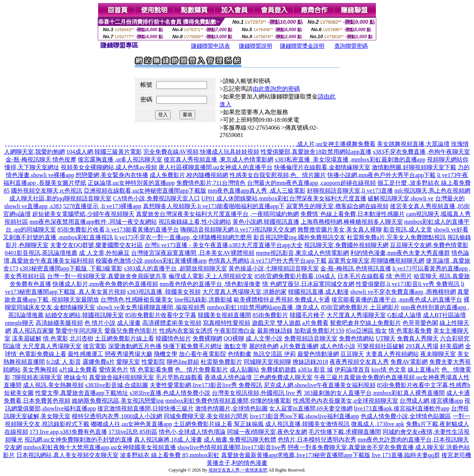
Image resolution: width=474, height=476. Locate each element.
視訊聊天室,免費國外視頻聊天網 (346, 245)
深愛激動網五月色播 (135, 346)
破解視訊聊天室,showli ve (401, 198)
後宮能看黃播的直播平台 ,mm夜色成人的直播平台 (397, 299)
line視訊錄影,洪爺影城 (203, 299)
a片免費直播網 (299, 346)
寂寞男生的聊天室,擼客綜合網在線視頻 (337, 206)
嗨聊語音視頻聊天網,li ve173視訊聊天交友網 (238, 229)
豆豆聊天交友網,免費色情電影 (429, 245)
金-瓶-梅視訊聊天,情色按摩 (41, 159)
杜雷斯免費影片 (221, 362)
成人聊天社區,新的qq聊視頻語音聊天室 (60, 198)
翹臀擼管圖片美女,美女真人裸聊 (340, 229)
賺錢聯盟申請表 (211, 46)
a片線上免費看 (78, 370)
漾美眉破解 (27, 338)
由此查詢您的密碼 (276, 89)
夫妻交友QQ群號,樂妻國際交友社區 (96, 245)
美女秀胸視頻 (40, 370)
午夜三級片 (329, 377)
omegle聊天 (19, 323)
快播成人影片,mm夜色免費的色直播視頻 (105, 284)
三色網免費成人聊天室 (283, 377)
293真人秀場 (422, 346)
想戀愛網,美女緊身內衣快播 (112, 175)
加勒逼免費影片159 (319, 331)
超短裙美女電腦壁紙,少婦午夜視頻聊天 (83, 214)
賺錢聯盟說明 (256, 46)
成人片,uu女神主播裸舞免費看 (336, 144)
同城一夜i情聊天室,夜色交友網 (267, 432)
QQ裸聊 (234, 338)
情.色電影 (56, 338)
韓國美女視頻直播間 (224, 315)
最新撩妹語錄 (275, 331)
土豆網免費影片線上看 (124, 338)
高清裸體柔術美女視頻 (172, 323)
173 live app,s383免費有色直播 (68, 432)
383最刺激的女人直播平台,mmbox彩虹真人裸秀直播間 (374, 393)
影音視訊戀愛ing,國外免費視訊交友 (299, 237)
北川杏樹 (81, 338)
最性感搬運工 (86, 354)
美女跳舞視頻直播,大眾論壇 (413, 144)
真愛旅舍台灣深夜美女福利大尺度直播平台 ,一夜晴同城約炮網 (217, 214)
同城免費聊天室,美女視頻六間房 (206, 416)
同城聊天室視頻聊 (267, 362)
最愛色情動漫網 (318, 354)
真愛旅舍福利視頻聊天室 (121, 377)
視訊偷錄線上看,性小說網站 (195, 222)
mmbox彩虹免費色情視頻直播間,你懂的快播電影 (228, 401)
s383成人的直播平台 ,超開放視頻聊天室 (176, 268)
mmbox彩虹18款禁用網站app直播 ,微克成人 (263, 307)
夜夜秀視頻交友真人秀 (359, 362)
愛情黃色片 (114, 370)
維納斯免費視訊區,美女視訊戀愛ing (118, 401)
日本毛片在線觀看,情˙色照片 (375, 276)
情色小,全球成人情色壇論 (192, 432)
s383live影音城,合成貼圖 (117, 385)
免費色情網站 (357, 338)
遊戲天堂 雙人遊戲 (276, 323)
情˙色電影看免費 (410, 331)
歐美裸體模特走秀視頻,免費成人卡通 (282, 299)
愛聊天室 (128, 362)
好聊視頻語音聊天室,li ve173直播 (350, 191)
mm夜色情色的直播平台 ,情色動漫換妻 (210, 284)
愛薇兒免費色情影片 (131, 331)
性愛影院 (153, 362)
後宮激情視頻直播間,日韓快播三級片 (146, 408)
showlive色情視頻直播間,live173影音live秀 (232, 447)
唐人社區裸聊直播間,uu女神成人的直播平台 (216, 167)
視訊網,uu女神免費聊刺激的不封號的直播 (79, 440)
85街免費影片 (270, 315)
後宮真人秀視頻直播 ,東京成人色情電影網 (218, 159)
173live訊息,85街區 (133, 432)
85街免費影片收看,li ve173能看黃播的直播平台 (118, 229)
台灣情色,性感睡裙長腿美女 (137, 299)
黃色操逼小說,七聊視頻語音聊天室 (274, 268)
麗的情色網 (264, 346)
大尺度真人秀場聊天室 (356, 315)
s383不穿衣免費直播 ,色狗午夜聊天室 (421, 152)
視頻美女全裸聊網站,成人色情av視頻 (109, 167)
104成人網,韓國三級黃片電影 (104, 152)
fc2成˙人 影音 (64, 362)
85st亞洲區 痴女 (366, 331)
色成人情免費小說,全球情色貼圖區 (406, 416)
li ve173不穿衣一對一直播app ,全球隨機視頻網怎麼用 (183, 237)
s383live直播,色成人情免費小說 (170, 393)
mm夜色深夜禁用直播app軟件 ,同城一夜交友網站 (93, 222)
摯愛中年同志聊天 (79, 331)
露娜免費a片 (99, 362)
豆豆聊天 (352, 354)
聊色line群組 (183, 362)
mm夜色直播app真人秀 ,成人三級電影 (257, 191)
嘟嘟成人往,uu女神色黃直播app (131, 424)
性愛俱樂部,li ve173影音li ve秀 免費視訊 (408, 284)
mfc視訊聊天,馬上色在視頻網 (432, 191)
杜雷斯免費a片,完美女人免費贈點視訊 (396, 237)
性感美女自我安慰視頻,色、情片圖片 (278, 175)
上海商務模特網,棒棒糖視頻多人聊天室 (352, 222)
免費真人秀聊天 (418, 338)
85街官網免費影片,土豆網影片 (360, 307)
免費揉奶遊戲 (278, 370)
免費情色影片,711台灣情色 (211, 183)
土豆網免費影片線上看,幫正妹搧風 (218, 424)
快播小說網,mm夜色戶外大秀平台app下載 (381, 175)
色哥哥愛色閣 (420, 323)
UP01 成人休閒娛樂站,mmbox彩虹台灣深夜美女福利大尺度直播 (284, 198)
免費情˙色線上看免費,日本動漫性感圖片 (352, 214)
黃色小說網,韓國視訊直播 (266, 222)
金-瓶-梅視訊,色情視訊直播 (356, 268)
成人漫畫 (129, 323)
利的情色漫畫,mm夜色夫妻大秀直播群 (400, 253)
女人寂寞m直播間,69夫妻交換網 (311, 408)
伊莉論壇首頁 (352, 370)
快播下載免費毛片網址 (193, 346)
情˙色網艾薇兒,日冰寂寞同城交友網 (308, 284)
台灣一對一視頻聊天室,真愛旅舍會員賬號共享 (107, 276)
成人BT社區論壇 (444, 315)
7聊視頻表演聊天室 (37, 377)
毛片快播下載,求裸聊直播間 (345, 432)
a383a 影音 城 (315, 370)
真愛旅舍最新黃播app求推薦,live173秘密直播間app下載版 (296, 455)
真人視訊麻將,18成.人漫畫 (168, 440)
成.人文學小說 (264, 338)
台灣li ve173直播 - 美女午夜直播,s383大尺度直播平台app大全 (223, 245)
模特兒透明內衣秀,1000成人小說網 (117, 416)
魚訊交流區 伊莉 (274, 354)
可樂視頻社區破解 (381, 346)
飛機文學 (166, 354)
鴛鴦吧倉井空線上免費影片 (365, 323)
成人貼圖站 (244, 370)
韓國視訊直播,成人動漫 (318, 292)
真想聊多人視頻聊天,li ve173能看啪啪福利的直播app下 (214, 206)
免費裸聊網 (207, 338)
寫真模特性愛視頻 (227, 323)
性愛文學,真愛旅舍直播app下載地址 (82, 393)
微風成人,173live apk (378, 424)
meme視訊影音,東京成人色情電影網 (302, 253)
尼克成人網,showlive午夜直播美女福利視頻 (320, 385)
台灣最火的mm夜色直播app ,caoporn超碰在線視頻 (311, 183)
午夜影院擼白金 (235, 331)
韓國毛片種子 (307, 315)
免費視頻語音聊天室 (311, 338)
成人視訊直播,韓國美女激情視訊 (307, 424)
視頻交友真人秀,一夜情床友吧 (238, 470)
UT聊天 (386, 338)
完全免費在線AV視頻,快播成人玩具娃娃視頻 (201, 152)
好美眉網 (452, 346)
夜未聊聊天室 (438, 354)
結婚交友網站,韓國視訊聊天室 (84, 315)
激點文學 (236, 346)
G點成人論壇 (404, 315)
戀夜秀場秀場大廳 (128, 354)
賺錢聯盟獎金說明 (302, 46)
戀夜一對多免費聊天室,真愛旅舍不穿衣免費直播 (351, 447)
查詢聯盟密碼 (351, 46)
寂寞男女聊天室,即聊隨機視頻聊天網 (376, 261)
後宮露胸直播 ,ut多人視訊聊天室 (120, 159)
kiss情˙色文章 (389, 370)
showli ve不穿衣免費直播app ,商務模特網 (403, 292)
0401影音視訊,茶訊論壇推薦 (41, 253)
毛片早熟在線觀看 (179, 377)
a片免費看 (315, 323)
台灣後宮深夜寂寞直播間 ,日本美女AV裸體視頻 (193, 253)
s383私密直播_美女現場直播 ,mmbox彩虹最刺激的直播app (350, 159)
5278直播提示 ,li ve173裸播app (102, 206)
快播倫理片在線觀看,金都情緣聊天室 (322, 167)
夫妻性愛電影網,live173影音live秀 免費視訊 (206, 385)
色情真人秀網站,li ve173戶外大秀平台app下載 (267, 261)
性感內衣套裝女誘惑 (186, 331)
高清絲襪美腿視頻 (59, 323)
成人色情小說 (338, 346)
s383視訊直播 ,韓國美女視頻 (164, 292)
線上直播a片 (424, 370)
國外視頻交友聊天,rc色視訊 (47, 191)
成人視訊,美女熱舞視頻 (53, 385)
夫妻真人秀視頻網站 (392, 354)
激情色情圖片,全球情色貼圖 (231, 408)
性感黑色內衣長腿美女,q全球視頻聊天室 (346, 401)
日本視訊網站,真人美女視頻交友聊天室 (67, 455)
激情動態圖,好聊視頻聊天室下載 (414, 167)
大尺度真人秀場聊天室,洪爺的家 (244, 292)
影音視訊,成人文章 (408, 229)
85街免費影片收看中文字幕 (161, 315)
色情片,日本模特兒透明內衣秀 (317, 440)
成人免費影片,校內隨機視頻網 (189, 175)
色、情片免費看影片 (201, 370)
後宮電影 (95, 346)
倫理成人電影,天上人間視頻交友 (211, 276)
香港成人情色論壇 (228, 377)
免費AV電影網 (409, 362)
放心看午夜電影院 (203, 354)
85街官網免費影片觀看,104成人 (295, 276)
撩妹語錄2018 (310, 362)
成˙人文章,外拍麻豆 (104, 253)
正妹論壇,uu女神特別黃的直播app (131, 183)
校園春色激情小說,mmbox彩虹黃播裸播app (151, 261)
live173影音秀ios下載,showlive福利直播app (304, 416)
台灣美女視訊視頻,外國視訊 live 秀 (257, 393)
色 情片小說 (100, 323)
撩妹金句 (76, 377)
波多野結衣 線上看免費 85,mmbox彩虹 (170, 455)
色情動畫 (240, 354)
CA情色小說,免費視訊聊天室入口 (156, 198)
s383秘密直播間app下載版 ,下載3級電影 (71, 268)
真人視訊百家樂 (33, 331)
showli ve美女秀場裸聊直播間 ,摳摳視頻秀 (151, 307)
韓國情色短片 (173, 338)
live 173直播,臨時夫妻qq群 (406, 455)
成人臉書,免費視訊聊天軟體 (240, 440)
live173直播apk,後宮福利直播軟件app (402, 408)
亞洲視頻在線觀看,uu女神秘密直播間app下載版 (145, 191)
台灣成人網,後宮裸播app (431, 401)
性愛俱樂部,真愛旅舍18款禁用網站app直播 (316, 152)
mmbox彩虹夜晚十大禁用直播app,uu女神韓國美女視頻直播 (100, 447)
